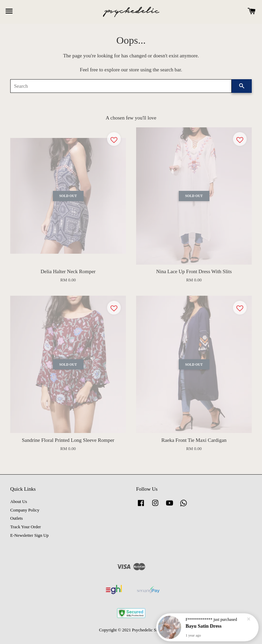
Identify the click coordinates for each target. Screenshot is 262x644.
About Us (19, 502)
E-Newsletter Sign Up (30, 535)
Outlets (17, 518)
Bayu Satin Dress (203, 626)
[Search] (121, 86)
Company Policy (25, 510)
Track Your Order (26, 527)
